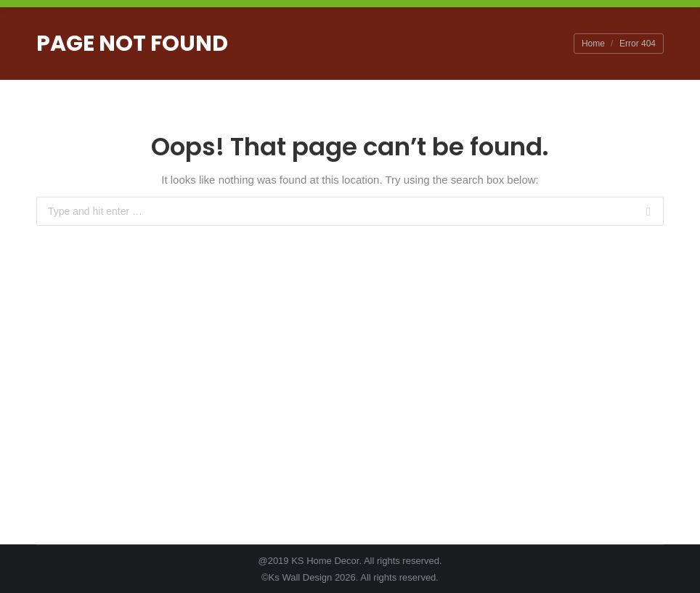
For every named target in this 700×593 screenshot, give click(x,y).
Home (593, 44)
